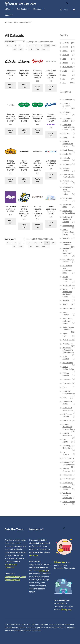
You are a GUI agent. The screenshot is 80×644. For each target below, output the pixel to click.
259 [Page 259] (43, 49)
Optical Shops (68, 363)
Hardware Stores (69, 285)
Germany (66, 55)
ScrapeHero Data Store (23, 4)
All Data (8, 9)
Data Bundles (22, 9)
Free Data (66, 238)
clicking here (66, 609)
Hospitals (66, 300)
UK (64, 79)
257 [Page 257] (31, 49)
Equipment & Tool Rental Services (67, 219)
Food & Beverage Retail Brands (68, 232)
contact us (34, 555)
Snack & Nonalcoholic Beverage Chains (69, 427)
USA (64, 83)
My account (38, 9)
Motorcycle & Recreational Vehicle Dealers (68, 350)
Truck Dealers (68, 483)
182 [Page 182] (29, 45)
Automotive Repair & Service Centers (69, 127)
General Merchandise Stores (67, 279)
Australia (66, 43)
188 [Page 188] (21, 49)
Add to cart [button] (11, 86)
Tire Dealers (67, 479)
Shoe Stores (67, 420)
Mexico (65, 63)
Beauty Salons (68, 150)
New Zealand (67, 67)
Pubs (64, 398)
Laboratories (67, 308)
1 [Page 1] (11, 45)
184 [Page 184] (41, 45)
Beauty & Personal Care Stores (68, 144)
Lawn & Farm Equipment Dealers (67, 321)
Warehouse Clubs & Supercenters (67, 495)
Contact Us (9, 15)
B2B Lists (66, 133)
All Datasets (18, 22)
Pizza (65, 387)
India (64, 59)
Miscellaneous (68, 344)
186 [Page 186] (53, 45)
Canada (65, 47)
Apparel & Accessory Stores (66, 106)
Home (10, 22)
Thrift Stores (67, 475)
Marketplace (67, 340)
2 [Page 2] (15, 45)
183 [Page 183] (35, 45)
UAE (64, 75)
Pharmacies (67, 383)
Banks (65, 137)
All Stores (66, 100)
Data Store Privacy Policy (15, 577)
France (65, 51)
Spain (65, 71)
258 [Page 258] (37, 49)
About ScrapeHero (12, 580)
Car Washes (67, 164)
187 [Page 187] (15, 49)
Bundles (65, 154)
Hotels (65, 304)
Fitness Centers (68, 226)
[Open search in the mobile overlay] (67, 3)
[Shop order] (15, 42)
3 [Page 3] (20, 45)
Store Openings (68, 458)
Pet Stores (66, 379)
